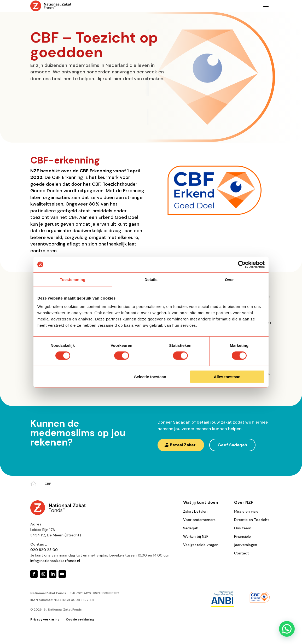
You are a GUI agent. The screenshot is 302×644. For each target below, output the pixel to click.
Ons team (243, 528)
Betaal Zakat (183, 445)
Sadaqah (191, 528)
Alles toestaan (227, 376)
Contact (242, 553)
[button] (287, 629)
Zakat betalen (195, 511)
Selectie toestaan (150, 376)
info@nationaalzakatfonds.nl (55, 561)
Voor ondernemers (199, 520)
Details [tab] (151, 280)
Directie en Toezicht (252, 520)
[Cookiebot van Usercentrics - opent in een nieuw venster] (242, 265)
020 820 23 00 (44, 550)
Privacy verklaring (45, 619)
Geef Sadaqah (232, 445)
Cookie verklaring (80, 619)
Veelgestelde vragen (201, 545)
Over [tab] (230, 280)
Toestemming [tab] (73, 280)
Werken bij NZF (196, 536)
